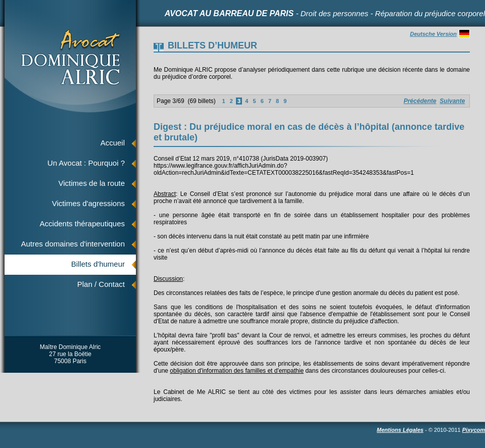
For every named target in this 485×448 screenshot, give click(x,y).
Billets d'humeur (98, 264)
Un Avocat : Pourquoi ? (86, 163)
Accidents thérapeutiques (82, 223)
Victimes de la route (92, 183)
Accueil (113, 143)
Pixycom (474, 430)
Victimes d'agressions (88, 203)
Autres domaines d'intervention (73, 244)
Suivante (452, 101)
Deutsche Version (440, 34)
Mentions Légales (400, 430)
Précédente (420, 101)
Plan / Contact (101, 284)
